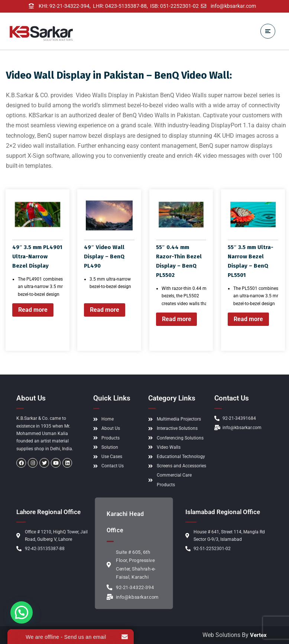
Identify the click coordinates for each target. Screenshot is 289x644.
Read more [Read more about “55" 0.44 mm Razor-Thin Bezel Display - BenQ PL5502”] (177, 319)
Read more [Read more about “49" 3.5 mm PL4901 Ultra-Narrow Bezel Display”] (33, 310)
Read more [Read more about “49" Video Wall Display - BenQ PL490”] (105, 310)
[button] (23, 611)
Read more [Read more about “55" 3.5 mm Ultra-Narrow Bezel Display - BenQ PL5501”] (248, 319)
